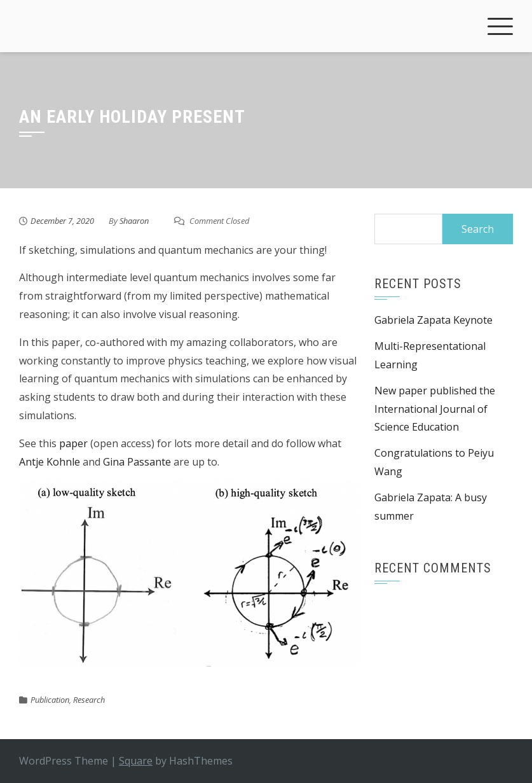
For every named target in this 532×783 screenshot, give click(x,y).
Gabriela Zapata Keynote (433, 320)
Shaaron (134, 221)
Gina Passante (137, 462)
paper (73, 443)
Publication (50, 700)
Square (136, 761)
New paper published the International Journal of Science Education (435, 409)
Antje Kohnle (50, 462)
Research (89, 700)
